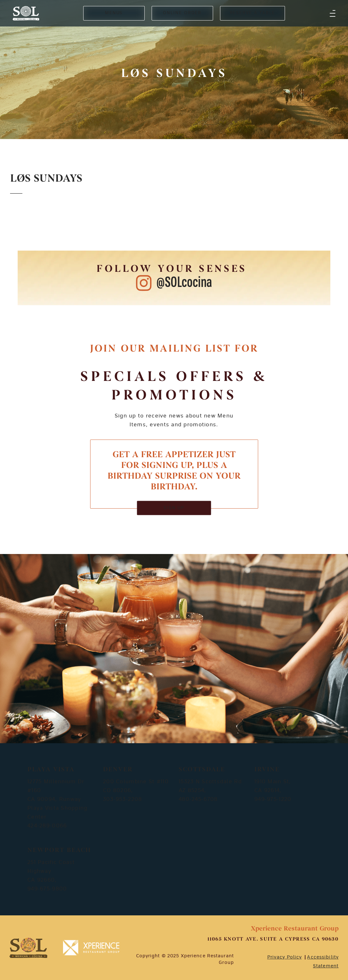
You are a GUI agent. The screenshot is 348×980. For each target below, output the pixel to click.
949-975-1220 (273, 799)
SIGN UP (174, 508)
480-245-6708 (198, 799)
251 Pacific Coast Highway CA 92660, (51, 871)
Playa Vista (51, 770)
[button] (333, 13)
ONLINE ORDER (182, 13)
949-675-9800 (47, 889)
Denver (118, 770)
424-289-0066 (47, 826)
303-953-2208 (122, 799)
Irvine (267, 770)
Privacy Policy (285, 957)
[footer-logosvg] (28, 948)
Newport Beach (59, 850)
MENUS (114, 13)
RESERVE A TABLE (252, 13)
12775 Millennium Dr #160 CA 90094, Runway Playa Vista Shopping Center (58, 799)
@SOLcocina (184, 283)
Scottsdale (202, 770)
